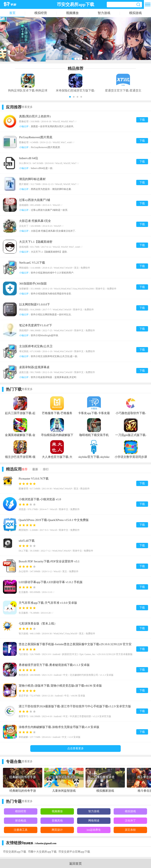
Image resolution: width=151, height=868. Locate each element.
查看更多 (27, 107)
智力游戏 (104, 13)
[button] (70, 97)
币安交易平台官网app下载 (74, 852)
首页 (12, 13)
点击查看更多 (75, 748)
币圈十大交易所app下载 (42, 852)
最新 (35, 469)
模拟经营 (41, 13)
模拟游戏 (135, 13)
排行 (46, 469)
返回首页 (75, 864)
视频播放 (72, 13)
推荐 (25, 469)
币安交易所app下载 (15, 852)
